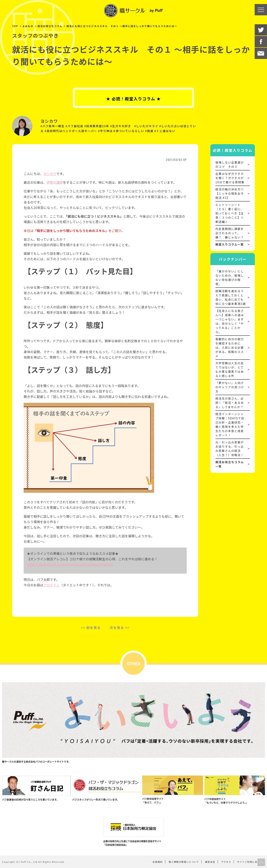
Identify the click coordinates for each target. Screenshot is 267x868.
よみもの (28, 26)
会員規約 (158, 862)
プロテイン (51, 585)
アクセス (226, 862)
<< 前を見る (91, 628)
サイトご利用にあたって (251, 862)
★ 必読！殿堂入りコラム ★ (134, 99)
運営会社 (210, 862)
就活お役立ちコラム (50, 26)
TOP (15, 26)
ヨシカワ (50, 174)
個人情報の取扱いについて (184, 862)
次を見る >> (120, 628)
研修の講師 (55, 182)
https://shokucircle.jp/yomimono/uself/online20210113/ (70, 564)
